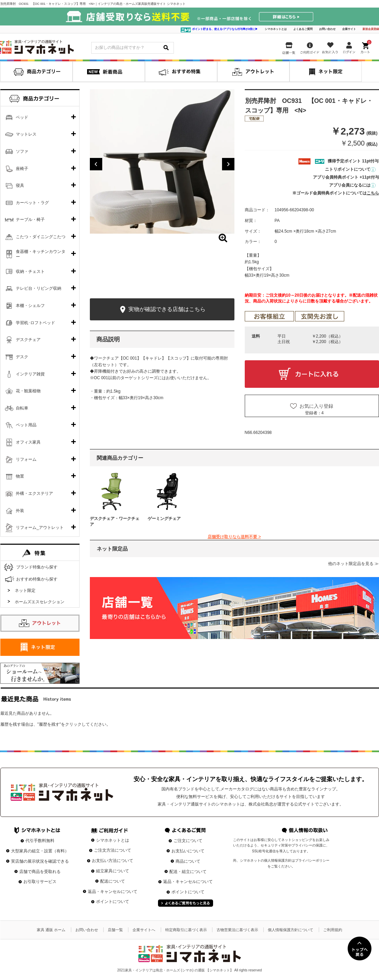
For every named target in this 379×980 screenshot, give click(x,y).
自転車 (22, 408)
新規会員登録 (371, 29)
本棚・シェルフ (30, 306)
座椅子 (22, 169)
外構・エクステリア (34, 493)
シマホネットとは (276, 29)
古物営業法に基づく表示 (237, 930)
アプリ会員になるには (352, 185)
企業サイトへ (144, 930)
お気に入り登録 (316, 406)
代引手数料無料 (40, 841)
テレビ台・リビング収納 (39, 288)
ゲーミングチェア (164, 519)
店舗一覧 (115, 930)
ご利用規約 (333, 930)
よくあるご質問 (303, 29)
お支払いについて (188, 851)
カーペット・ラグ (32, 203)
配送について (113, 881)
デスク (22, 357)
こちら (373, 193)
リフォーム (26, 459)
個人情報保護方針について (291, 930)
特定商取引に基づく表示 (186, 930)
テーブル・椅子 (30, 220)
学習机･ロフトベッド (35, 323)
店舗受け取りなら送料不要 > (234, 537)
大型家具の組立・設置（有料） (40, 851)
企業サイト (349, 29)
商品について (188, 861)
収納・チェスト (30, 271)
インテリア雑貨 (30, 374)
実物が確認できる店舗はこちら (162, 310)
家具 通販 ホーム (51, 930)
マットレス (26, 134)
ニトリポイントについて (350, 169)
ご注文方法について (113, 850)
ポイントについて (113, 902)
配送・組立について (188, 872)
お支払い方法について (113, 861)
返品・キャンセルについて (113, 892)
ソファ (22, 151)
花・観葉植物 (28, 391)
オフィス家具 (28, 442)
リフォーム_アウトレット (40, 528)
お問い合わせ (327, 29)
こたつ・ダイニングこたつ (41, 237)
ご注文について (188, 841)
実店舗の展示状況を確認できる (40, 861)
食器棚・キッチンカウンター (41, 254)
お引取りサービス (40, 882)
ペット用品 (26, 425)
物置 (20, 476)
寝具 (20, 185)
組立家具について (113, 871)
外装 (20, 511)
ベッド (22, 117)
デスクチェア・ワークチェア (115, 521)
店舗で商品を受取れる (40, 872)
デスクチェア (28, 340)
